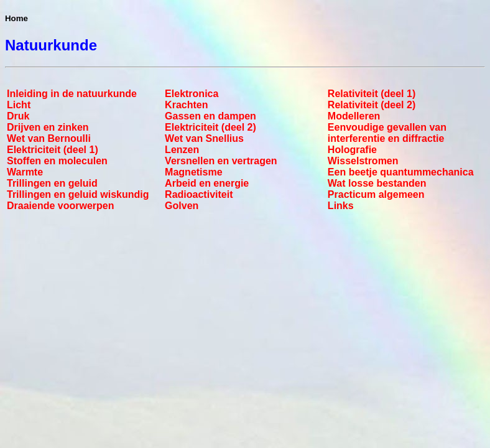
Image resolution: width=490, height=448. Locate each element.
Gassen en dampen (210, 116)
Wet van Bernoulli (49, 138)
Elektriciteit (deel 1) (53, 150)
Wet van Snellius (204, 138)
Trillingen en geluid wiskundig (78, 194)
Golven (182, 206)
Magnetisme (193, 172)
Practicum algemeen (376, 194)
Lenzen (182, 150)
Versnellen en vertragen (221, 161)
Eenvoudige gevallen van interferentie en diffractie (387, 133)
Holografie (352, 150)
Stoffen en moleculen (57, 161)
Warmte (25, 172)
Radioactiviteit (199, 194)
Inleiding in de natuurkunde (72, 94)
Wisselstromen (363, 161)
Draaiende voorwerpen (61, 206)
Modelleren (354, 116)
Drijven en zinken (48, 127)
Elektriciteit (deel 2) (210, 127)
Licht (19, 105)
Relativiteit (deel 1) (372, 94)
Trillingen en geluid (52, 183)
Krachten (186, 105)
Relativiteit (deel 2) (372, 105)
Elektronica (192, 94)
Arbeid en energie (207, 183)
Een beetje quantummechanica (401, 172)
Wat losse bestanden (377, 183)
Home (16, 18)
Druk (18, 116)
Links (341, 206)
